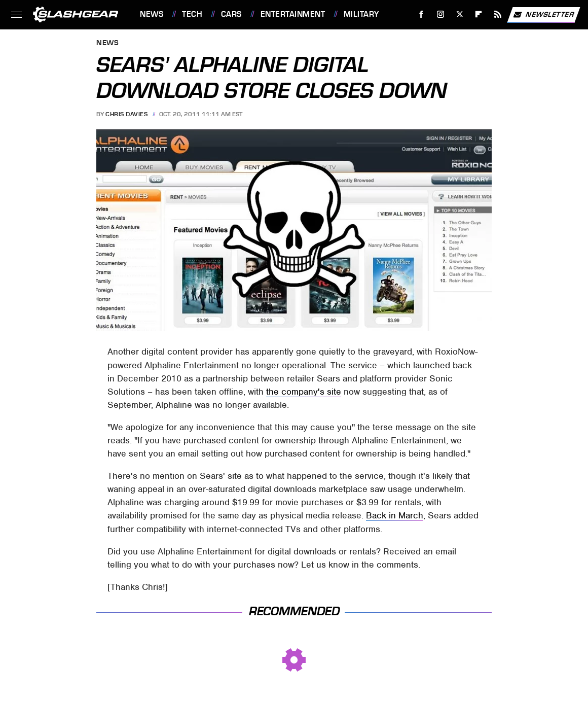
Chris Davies (126, 114)
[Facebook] (421, 14)
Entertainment (293, 14)
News (152, 14)
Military (361, 14)
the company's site (304, 392)
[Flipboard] (479, 14)
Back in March (395, 515)
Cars (231, 14)
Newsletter (543, 15)
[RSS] (498, 14)
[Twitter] (460, 14)
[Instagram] (441, 14)
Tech (192, 14)
